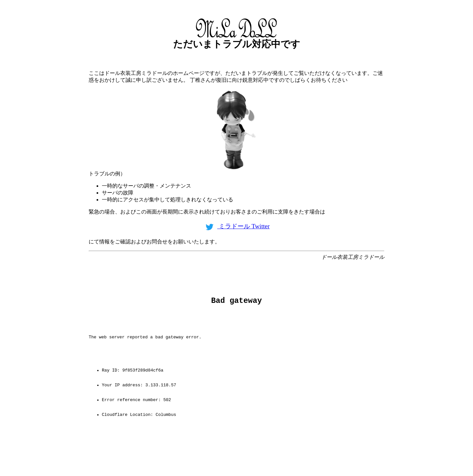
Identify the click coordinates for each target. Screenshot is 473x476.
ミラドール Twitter (236, 226)
